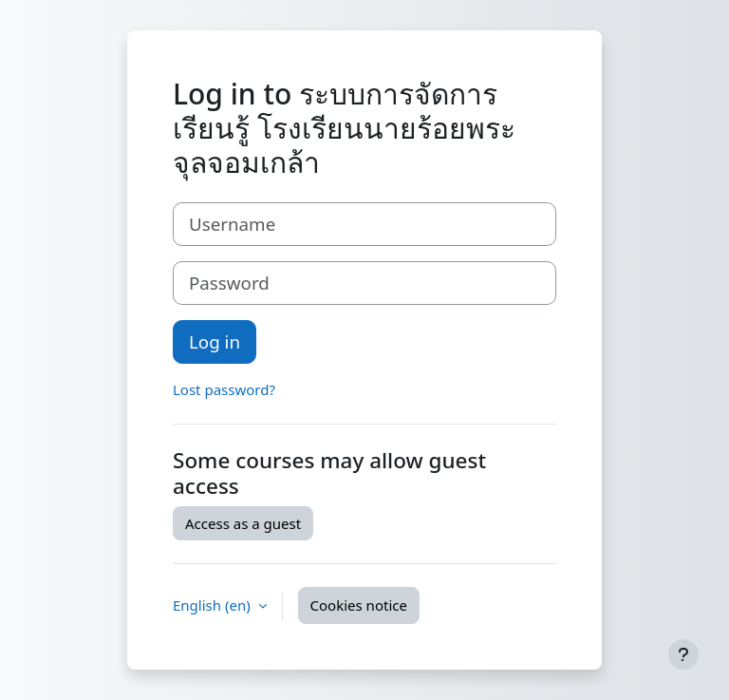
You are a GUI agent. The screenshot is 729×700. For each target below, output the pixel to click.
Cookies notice (359, 605)
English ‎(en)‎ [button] (214, 605)
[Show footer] (683, 654)
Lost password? (224, 389)
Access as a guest (243, 523)
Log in (215, 341)
